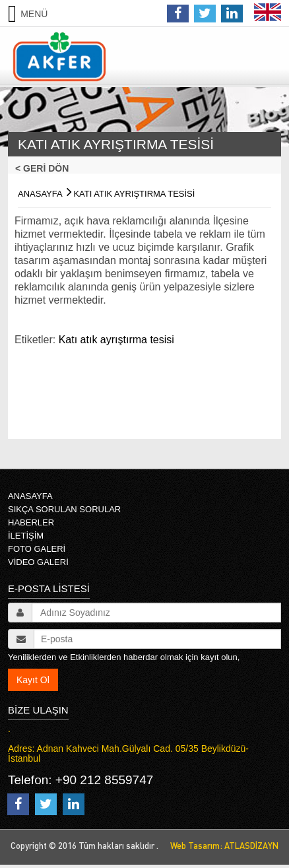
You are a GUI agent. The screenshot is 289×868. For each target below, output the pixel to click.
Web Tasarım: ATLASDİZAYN (221, 845)
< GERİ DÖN (46, 168)
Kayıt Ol (33, 680)
